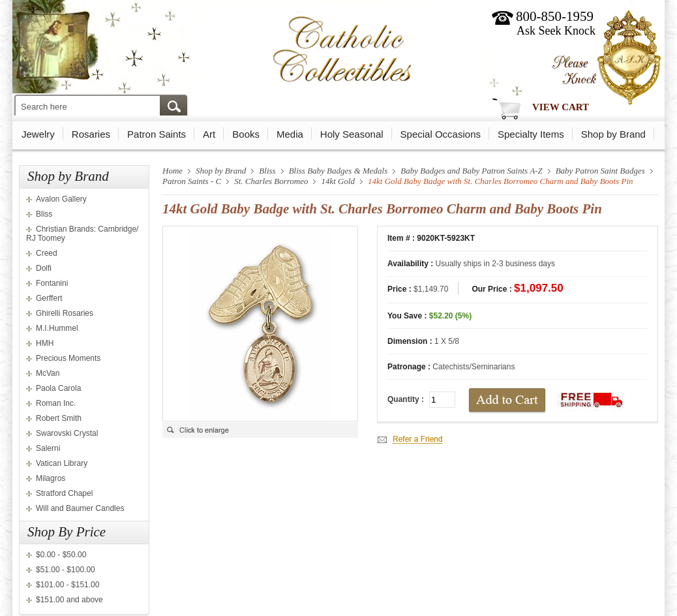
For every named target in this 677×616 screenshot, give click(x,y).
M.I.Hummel (57, 328)
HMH (45, 343)
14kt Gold (338, 181)
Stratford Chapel (64, 493)
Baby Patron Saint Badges (600, 171)
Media (290, 134)
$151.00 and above (69, 600)
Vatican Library (62, 463)
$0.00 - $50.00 (61, 555)
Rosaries (91, 134)
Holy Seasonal (352, 134)
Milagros (51, 478)
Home (173, 171)
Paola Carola (58, 388)
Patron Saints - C (192, 181)
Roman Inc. (56, 403)
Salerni (48, 448)
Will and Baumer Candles (80, 508)
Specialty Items (531, 134)
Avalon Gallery (61, 199)
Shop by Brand (613, 134)
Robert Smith (59, 418)
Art (209, 134)
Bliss (44, 214)
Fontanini (52, 283)
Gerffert (49, 298)
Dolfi (44, 268)
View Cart (561, 107)
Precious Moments (68, 358)
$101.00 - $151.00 (68, 585)
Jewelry (38, 134)
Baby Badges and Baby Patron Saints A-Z (471, 171)
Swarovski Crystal (67, 433)
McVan (48, 373)
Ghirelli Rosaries (65, 313)
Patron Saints (157, 134)
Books (246, 134)
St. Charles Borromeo (271, 181)
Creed (47, 253)
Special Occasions (441, 134)
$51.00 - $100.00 (66, 570)
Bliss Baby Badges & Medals (338, 171)
